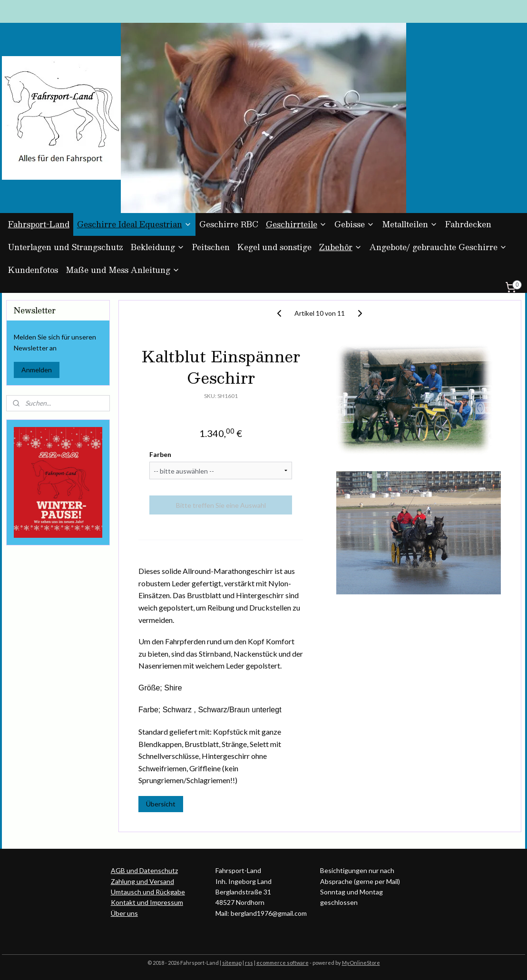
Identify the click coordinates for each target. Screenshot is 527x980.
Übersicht (161, 804)
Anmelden (37, 370)
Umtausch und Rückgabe (148, 892)
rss (249, 963)
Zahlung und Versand (142, 881)
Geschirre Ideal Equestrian (134, 224)
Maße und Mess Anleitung (123, 270)
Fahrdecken (468, 224)
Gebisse (354, 224)
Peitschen (211, 247)
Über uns (124, 913)
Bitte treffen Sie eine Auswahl (220, 505)
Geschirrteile (296, 224)
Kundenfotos (33, 270)
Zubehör (341, 247)
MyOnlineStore (361, 963)
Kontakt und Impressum (147, 902)
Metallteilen (410, 224)
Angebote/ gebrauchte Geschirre (438, 247)
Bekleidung (158, 247)
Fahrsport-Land (39, 224)
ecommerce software (283, 963)
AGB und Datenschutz (144, 870)
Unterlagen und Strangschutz (66, 247)
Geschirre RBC (229, 224)
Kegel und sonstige (274, 247)
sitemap (232, 963)
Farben (160, 454)
